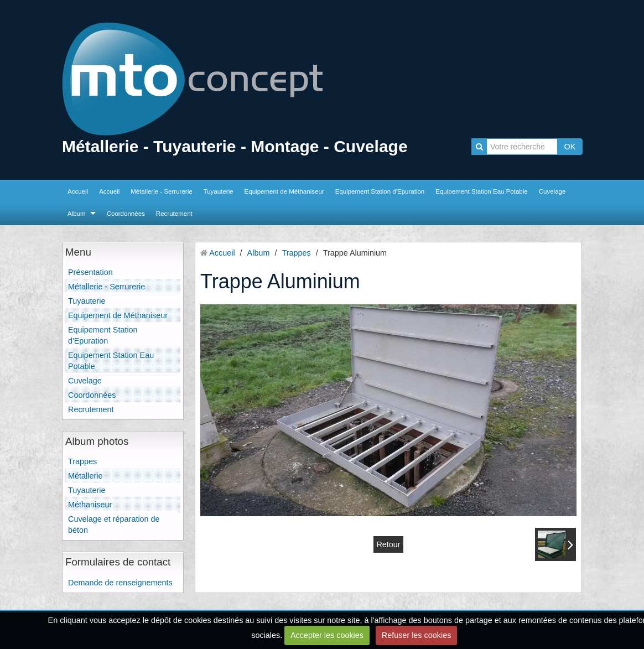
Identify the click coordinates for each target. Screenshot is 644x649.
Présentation (90, 272)
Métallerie (85, 476)
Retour (388, 544)
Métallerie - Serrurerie (161, 191)
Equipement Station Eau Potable (481, 191)
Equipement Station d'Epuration (380, 191)
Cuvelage (552, 191)
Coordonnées (126, 214)
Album (77, 214)
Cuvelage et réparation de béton (114, 525)
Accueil (78, 191)
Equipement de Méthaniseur (284, 191)
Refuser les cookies (417, 635)
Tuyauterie (219, 191)
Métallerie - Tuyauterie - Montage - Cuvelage (235, 146)
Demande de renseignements (120, 583)
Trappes (82, 461)
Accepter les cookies (327, 635)
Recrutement (174, 214)
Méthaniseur (90, 505)
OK (570, 147)
